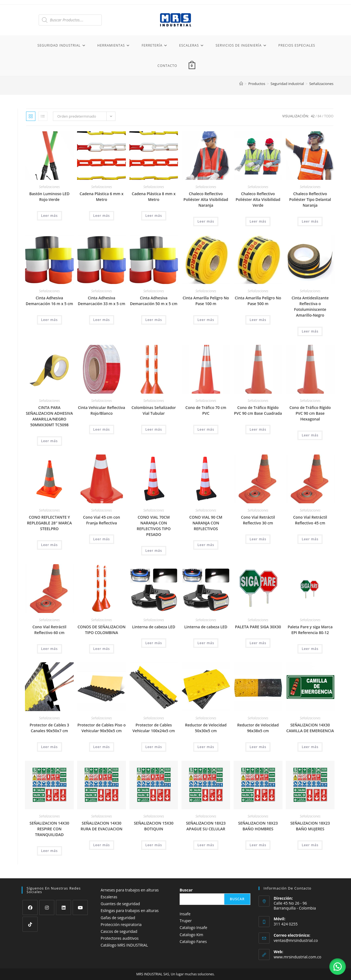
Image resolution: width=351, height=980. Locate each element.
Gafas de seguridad (118, 918)
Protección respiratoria (121, 924)
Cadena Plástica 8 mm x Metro (154, 197)
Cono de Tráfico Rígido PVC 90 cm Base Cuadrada (258, 410)
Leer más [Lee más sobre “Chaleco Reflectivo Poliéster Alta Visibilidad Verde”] (258, 221)
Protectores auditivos (120, 938)
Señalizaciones (321, 84)
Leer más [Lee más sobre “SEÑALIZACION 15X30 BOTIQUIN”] (154, 845)
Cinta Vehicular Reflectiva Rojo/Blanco (101, 410)
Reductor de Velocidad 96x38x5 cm (258, 728)
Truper (186, 921)
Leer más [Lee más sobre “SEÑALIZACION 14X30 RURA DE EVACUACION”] (102, 845)
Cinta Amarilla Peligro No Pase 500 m (258, 301)
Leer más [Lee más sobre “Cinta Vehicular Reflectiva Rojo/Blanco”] (102, 429)
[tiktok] (30, 924)
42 (313, 116)
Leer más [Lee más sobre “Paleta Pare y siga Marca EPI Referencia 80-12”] (310, 649)
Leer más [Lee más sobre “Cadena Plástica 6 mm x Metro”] (102, 216)
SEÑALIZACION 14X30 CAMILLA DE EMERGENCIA (310, 728)
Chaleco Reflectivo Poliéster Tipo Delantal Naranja (310, 199)
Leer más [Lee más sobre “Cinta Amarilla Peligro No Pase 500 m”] (258, 320)
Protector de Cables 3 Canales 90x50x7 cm (49, 728)
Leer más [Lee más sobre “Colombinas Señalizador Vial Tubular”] (154, 429)
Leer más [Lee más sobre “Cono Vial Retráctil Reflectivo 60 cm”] (49, 649)
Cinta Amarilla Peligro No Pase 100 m (206, 301)
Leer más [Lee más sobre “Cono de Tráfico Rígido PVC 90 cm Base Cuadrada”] (258, 429)
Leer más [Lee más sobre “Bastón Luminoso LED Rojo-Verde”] (49, 216)
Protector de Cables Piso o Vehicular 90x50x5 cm (101, 728)
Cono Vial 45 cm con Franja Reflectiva (102, 520)
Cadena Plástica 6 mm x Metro (101, 197)
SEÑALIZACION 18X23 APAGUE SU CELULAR (206, 826)
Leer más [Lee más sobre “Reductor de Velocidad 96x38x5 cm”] (258, 747)
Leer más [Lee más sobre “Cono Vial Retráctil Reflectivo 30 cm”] (258, 539)
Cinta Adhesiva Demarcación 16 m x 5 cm (49, 301)
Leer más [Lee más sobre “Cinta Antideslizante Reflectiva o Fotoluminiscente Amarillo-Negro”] (310, 331)
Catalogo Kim (191, 935)
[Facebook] (30, 907)
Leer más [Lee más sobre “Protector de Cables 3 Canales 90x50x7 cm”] (49, 747)
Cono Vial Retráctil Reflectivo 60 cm (49, 630)
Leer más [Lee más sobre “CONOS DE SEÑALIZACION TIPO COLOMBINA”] (102, 649)
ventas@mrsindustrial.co (296, 940)
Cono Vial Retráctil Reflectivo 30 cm (258, 520)
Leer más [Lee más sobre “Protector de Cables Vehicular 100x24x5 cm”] (154, 747)
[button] (337, 966)
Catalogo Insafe (193, 928)
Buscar (186, 890)
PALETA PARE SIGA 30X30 (258, 627)
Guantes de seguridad (120, 904)
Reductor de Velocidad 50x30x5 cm (206, 728)
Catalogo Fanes (193, 941)
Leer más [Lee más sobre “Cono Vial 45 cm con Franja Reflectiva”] (102, 539)
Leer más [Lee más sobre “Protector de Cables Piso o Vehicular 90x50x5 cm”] (102, 747)
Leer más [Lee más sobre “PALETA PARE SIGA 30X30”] (258, 643)
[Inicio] (241, 84)
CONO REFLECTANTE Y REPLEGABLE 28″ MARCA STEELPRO (49, 523)
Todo (329, 116)
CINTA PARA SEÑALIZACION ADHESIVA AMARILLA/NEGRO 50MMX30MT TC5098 (49, 416)
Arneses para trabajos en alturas (130, 890)
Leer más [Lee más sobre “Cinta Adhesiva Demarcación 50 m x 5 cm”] (154, 320)
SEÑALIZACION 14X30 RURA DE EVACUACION (101, 826)
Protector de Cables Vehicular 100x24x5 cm (154, 728)
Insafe (185, 914)
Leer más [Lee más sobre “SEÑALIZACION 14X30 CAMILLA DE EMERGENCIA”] (310, 747)
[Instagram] (47, 907)
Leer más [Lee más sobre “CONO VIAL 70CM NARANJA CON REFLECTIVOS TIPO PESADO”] (154, 551)
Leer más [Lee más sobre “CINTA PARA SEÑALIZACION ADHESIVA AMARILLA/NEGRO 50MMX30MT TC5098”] (49, 441)
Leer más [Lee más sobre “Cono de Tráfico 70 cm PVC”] (206, 429)
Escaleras (109, 897)
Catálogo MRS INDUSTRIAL (124, 945)
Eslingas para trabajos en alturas (130, 911)
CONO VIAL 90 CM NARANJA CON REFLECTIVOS (206, 523)
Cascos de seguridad (119, 931)
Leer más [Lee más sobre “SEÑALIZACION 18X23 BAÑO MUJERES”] (310, 845)
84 (319, 116)
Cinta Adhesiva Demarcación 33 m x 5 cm (102, 301)
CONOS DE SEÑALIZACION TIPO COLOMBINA (102, 630)
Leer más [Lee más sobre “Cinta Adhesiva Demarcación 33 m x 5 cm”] (102, 320)
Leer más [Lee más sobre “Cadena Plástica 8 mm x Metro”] (154, 216)
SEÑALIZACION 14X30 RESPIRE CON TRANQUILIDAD (49, 829)
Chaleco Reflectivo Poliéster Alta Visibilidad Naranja (206, 199)
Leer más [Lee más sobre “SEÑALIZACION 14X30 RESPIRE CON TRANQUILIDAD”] (49, 851)
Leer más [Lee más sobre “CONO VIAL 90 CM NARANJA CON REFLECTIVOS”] (206, 545)
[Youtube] (80, 907)
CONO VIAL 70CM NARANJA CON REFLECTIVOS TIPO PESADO (154, 526)
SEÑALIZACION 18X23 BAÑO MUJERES (310, 826)
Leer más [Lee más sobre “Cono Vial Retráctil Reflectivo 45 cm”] (310, 539)
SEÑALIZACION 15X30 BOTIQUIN (154, 826)
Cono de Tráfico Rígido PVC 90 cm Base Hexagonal (310, 413)
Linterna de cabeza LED (154, 627)
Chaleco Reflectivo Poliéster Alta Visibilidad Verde (258, 199)
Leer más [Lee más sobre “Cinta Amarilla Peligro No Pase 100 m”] (206, 320)
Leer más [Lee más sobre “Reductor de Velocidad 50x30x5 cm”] (206, 747)
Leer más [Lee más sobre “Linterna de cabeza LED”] (154, 643)
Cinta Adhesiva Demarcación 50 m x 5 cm (154, 301)
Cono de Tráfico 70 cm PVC (206, 410)
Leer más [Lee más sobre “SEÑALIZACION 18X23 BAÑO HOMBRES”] (258, 845)
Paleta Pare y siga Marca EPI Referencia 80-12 (310, 630)
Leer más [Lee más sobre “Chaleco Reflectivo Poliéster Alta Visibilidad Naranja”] (206, 221)
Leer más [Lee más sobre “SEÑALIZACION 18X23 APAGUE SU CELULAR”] (206, 845)
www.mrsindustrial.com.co (298, 957)
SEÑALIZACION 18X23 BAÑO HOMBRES (258, 826)
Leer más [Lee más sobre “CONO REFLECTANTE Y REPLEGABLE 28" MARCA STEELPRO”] (49, 545)
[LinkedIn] (63, 907)
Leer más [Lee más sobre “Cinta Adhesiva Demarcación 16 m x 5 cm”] (49, 320)
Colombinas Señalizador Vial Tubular (154, 410)
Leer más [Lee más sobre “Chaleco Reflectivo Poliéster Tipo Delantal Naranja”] (310, 221)
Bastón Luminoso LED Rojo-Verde (49, 197)
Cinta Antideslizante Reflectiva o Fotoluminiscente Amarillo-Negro (310, 306)
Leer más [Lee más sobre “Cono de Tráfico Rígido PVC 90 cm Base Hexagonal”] (310, 435)
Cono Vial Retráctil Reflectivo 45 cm (310, 520)
